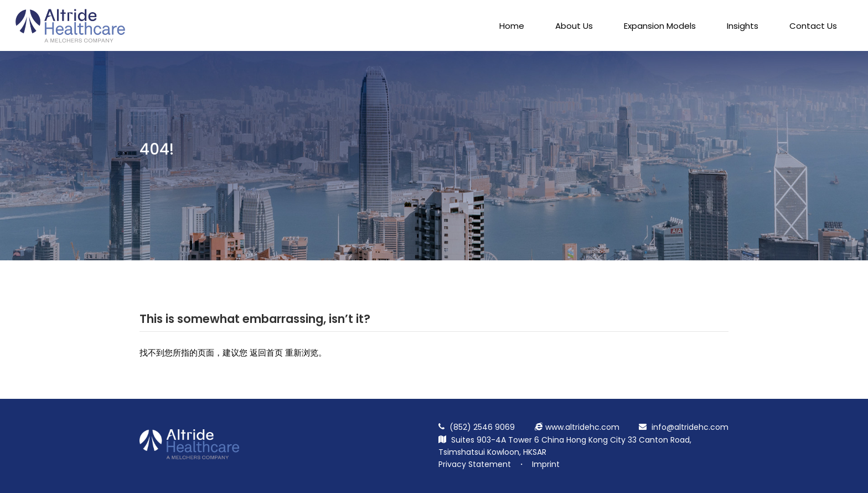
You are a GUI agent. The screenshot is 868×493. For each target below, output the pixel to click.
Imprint (546, 464)
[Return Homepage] (189, 456)
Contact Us (813, 26)
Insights (743, 26)
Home (512, 26)
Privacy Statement (475, 464)
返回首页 (266, 353)
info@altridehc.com (690, 427)
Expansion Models (660, 26)
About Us (574, 26)
